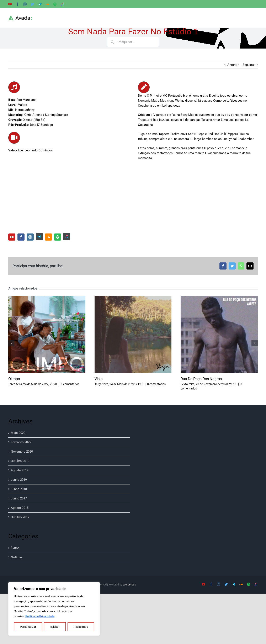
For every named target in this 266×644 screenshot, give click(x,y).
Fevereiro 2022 (21, 442)
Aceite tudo (81, 627)
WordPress (129, 585)
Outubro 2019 (20, 461)
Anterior (233, 65)
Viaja (99, 379)
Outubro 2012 (20, 517)
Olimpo (14, 379)
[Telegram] (39, 237)
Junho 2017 (19, 498)
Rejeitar (55, 627)
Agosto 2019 (20, 470)
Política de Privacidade (40, 616)
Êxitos (15, 548)
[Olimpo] (47, 298)
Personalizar (28, 627)
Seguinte (249, 65)
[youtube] (12, 237)
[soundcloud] (48, 237)
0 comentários (70, 384)
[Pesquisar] (112, 42)
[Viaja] (133, 298)
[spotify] (58, 237)
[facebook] (21, 237)
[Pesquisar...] (133, 42)
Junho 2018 (19, 489)
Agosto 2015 (20, 508)
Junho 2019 (19, 480)
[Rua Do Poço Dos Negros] (219, 298)
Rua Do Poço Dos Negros (201, 379)
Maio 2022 (18, 433)
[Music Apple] (67, 237)
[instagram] (30, 237)
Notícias (17, 557)
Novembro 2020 (22, 452)
